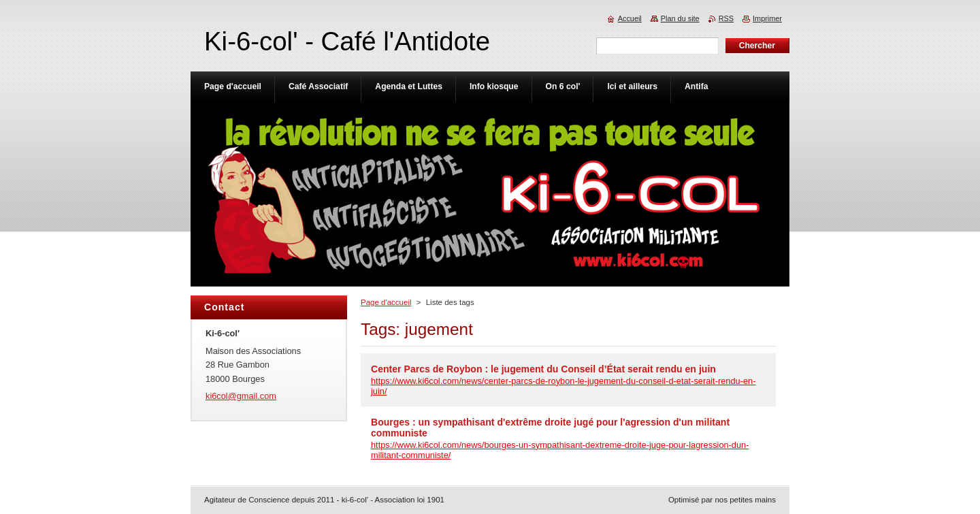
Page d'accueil (386, 302)
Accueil (630, 18)
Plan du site (680, 18)
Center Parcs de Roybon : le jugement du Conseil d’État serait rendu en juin (543, 369)
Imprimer (767, 18)
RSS (726, 18)
